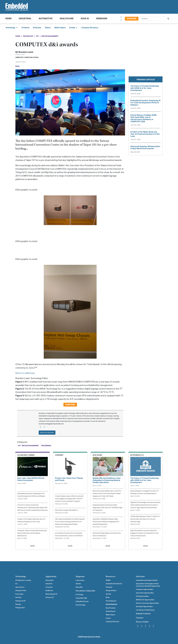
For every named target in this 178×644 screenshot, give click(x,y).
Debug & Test (20, 608)
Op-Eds (108, 594)
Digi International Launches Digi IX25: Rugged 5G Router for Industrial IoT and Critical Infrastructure (144, 533)
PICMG (108, 580)
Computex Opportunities (145, 589)
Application (51, 576)
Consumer (49, 587)
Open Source (20, 587)
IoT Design (79, 595)
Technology (28, 36)
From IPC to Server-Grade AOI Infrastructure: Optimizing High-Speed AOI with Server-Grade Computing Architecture (32, 508)
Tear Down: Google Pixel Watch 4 (66, 510)
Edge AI (85, 19)
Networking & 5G (51, 594)
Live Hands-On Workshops (145, 610)
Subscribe (132, 19)
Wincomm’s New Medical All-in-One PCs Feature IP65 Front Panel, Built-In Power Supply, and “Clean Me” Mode (107, 494)
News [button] (8, 19)
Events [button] (74, 28)
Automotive (46, 19)
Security (18, 597)
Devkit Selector (112, 604)
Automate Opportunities (144, 607)
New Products (111, 608)
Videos (48, 28)
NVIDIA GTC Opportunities (145, 600)
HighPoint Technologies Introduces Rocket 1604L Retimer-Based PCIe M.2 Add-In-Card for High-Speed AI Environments (145, 505)
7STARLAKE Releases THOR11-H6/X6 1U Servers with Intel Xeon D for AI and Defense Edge (145, 519)
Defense (50, 597)
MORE (32, 546)
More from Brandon (47, 433)
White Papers (60, 28)
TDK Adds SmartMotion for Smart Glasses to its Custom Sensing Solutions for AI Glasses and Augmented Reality (70, 522)
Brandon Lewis (26, 52)
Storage (18, 604)
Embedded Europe (82, 601)
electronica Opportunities (145, 593)
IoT (37, 36)
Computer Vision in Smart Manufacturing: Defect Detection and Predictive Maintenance (32, 533)
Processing (46, 446)
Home (18, 36)
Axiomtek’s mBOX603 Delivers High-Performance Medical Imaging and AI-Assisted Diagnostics (106, 522)
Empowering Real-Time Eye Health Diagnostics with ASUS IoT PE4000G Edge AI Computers (107, 508)
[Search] (153, 19)
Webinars (102, 19)
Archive (78, 584)
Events (108, 618)
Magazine (80, 576)
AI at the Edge (81, 605)
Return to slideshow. (25, 373)
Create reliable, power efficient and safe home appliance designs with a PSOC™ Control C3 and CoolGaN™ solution (69, 499)
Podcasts (37, 28)
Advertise (140, 576)
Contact (140, 618)
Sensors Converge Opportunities (147, 603)
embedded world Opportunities (147, 580)
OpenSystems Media (92, 637)
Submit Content (143, 614)
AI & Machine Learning (23, 580)
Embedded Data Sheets (114, 584)
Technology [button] (12, 28)
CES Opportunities (142, 596)
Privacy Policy (142, 622)
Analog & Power (21, 591)
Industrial (25, 19)
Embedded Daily (81, 598)
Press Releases (111, 601)
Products (26, 28)
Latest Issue (80, 580)
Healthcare (67, 19)
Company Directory (90, 28)
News (108, 597)
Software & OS (20, 601)
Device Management (50, 36)
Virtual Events (111, 611)
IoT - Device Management (28, 446)
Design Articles (111, 591)
